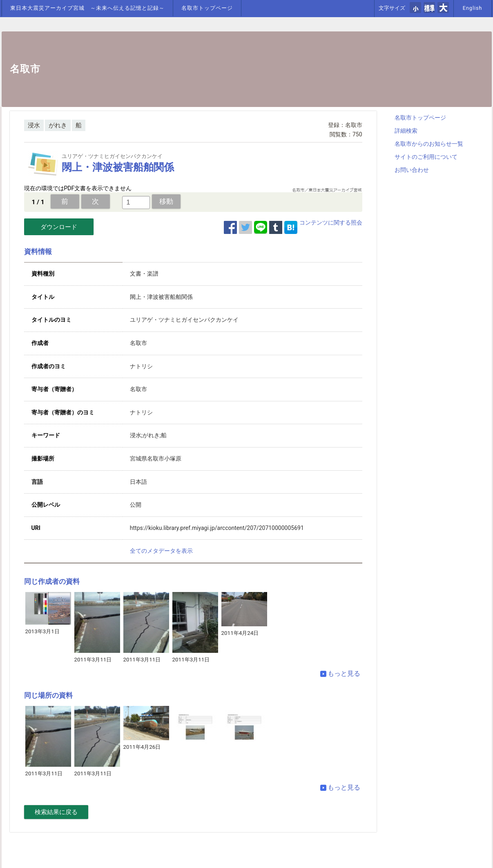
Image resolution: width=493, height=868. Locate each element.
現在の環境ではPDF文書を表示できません (78, 188)
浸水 (34, 125)
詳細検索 (406, 131)
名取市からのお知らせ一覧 (429, 144)
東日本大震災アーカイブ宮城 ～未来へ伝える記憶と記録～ (87, 8)
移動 (166, 201)
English (473, 8)
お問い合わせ (412, 170)
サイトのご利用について (426, 157)
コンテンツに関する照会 (331, 223)
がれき (58, 125)
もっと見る (340, 673)
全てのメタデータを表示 (161, 551)
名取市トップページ (207, 8)
